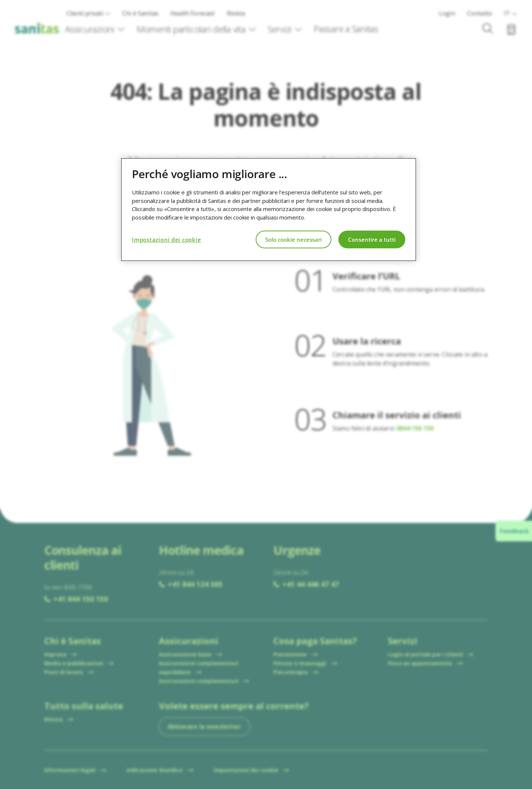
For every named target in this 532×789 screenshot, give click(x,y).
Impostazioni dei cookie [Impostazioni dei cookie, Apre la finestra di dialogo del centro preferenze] (166, 239)
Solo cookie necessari (294, 239)
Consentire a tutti (372, 239)
